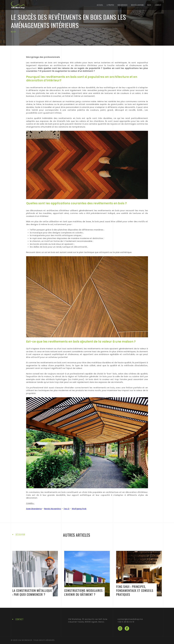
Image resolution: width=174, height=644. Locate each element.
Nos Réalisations (137, 5)
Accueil (100, 5)
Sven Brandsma (34, 509)
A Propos (110, 5)
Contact (158, 5)
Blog (149, 5)
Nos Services (122, 5)
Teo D (67, 509)
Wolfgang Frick (79, 509)
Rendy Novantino (53, 509)
